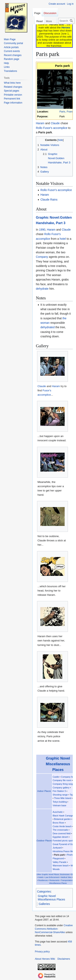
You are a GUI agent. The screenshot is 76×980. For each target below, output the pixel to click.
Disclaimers (64, 959)
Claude (55, 123)
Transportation (67, 880)
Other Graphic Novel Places (48, 874)
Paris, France (67, 112)
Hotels (41, 877)
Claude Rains (49, 200)
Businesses (65, 874)
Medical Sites (66, 877)
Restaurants (54, 880)
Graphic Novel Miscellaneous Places (58, 764)
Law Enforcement (52, 877)
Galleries (44, 904)
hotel (63, 239)
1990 (42, 230)
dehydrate (42, 289)
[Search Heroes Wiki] (66, 21)
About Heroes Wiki (45, 959)
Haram (40, 123)
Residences (43, 880)
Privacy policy (42, 952)
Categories (44, 891)
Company (42, 257)
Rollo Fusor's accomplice (52, 128)
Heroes (66, 28)
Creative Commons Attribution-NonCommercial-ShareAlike (54, 929)
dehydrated (47, 327)
